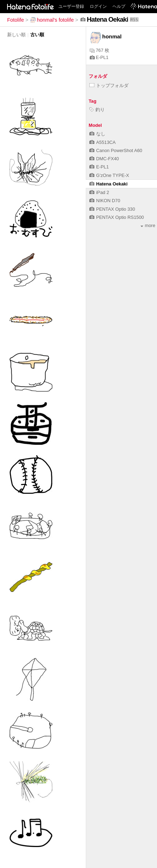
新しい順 (16, 35)
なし (97, 134)
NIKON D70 (105, 201)
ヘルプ (119, 6)
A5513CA (103, 142)
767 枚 (100, 50)
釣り (97, 110)
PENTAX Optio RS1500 (117, 217)
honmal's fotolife (52, 20)
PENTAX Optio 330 (112, 209)
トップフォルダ (109, 85)
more (148, 225)
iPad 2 (99, 192)
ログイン (98, 6)
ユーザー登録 (71, 6)
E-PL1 (99, 57)
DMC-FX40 (104, 159)
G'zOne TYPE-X (109, 175)
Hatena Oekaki (108, 184)
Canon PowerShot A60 (116, 150)
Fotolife (15, 20)
